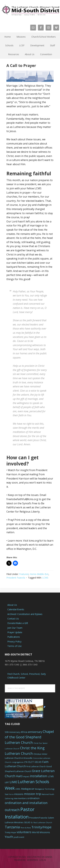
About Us (12, 605)
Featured (24, 574)
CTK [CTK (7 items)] (26, 762)
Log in (43, 860)
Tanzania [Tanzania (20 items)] (12, 827)
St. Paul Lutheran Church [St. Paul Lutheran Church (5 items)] (41, 823)
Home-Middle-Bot (39, 574)
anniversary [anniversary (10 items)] (35, 732)
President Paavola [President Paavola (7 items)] (38, 818)
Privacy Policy (14, 641)
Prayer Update (15, 632)
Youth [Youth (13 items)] (9, 837)
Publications (14, 637)
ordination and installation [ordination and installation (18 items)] (26, 803)
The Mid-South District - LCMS (30, 10)
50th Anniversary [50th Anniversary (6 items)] (12, 732)
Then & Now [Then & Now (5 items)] (26, 828)
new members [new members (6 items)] (20, 798)
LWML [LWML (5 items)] (18, 789)
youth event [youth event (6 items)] (19, 837)
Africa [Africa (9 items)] (24, 732)
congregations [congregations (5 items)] (18, 762)
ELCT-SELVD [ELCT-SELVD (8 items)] (35, 762)
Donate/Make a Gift (18, 623)
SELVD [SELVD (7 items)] (27, 822)
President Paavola (16, 578)
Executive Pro (34, 857)
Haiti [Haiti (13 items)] (19, 776)
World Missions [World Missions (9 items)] (41, 832)
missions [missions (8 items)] (19, 794)
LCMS (45, 578)
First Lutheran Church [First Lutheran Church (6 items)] (36, 766)
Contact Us (13, 619)
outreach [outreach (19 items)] (12, 810)
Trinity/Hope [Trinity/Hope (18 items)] (41, 827)
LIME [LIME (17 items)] (13, 782)
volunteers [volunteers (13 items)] (24, 832)
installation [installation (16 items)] (39, 776)
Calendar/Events (16, 609)
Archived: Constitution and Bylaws (25, 614)
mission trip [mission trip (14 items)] (33, 794)
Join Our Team (15, 628)
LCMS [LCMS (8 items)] (51, 776)
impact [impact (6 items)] (26, 776)
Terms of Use (14, 646)
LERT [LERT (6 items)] (7, 782)
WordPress (33, 860)
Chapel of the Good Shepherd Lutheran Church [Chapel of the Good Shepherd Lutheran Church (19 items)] (29, 737)
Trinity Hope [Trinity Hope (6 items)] (10, 832)
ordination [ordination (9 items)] (33, 798)
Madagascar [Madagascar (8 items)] (28, 789)
